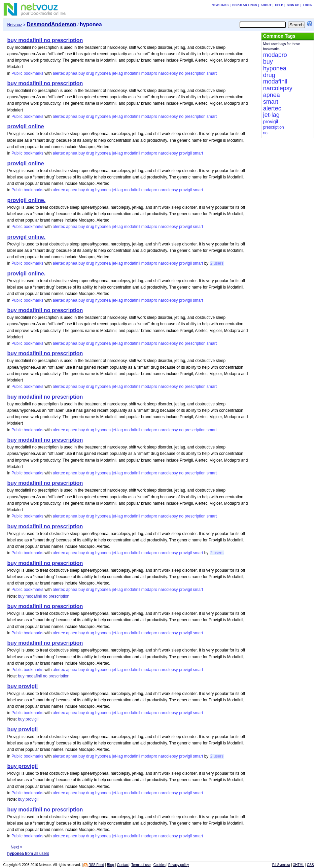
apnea (72, 73)
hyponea (103, 73)
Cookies (160, 865)
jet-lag (117, 73)
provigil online (25, 126)
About (266, 5)
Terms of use (141, 865)
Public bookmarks (27, 73)
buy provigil (22, 686)
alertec (59, 73)
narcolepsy (168, 73)
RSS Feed (96, 865)
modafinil (132, 73)
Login (308, 5)
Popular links (245, 5)
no (181, 73)
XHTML (298, 865)
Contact (123, 865)
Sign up (293, 5)
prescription (195, 73)
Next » (16, 847)
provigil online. (26, 200)
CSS (310, 865)
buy (82, 73)
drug (90, 73)
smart (212, 73)
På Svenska (281, 865)
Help (279, 5)
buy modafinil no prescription (45, 40)
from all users (28, 854)
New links (220, 5)
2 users (217, 263)
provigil (185, 153)
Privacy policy (179, 865)
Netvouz (14, 25)
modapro (149, 73)
